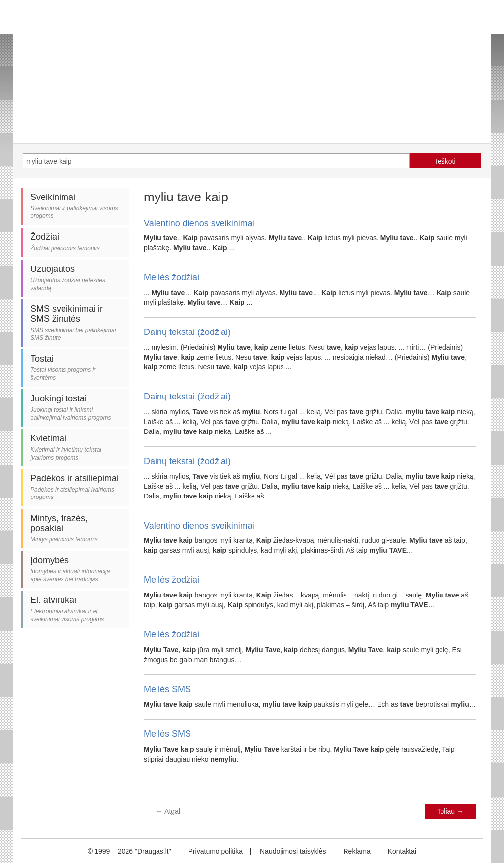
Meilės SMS (167, 689)
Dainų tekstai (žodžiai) (187, 332)
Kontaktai (402, 851)
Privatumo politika (216, 851)
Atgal (168, 811)
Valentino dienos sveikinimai (199, 223)
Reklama (357, 851)
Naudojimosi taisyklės (293, 851)
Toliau (450, 811)
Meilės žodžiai (172, 277)
